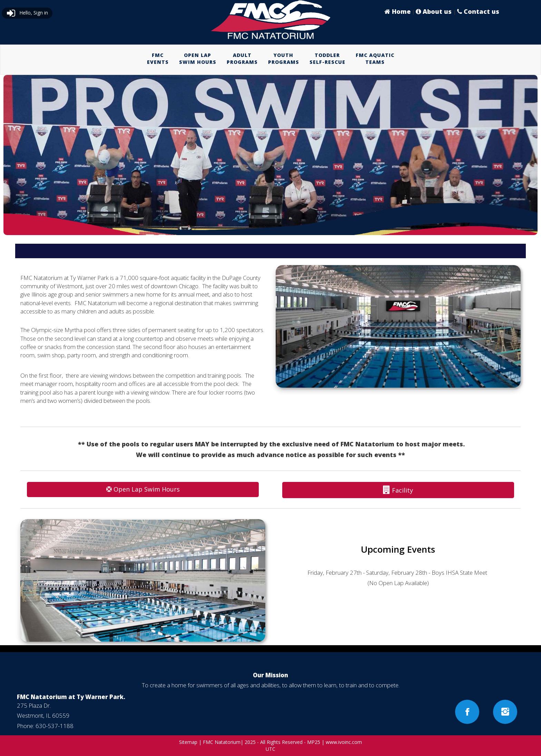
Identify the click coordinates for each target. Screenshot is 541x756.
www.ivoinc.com (344, 742)
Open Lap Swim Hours (143, 489)
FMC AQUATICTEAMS (375, 59)
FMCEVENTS (158, 59)
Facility (398, 490)
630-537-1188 (55, 726)
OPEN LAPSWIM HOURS (198, 59)
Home (397, 11)
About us (435, 11)
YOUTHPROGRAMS (284, 59)
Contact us (478, 11)
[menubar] (271, 59)
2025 (250, 742)
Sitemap (188, 742)
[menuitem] (158, 59)
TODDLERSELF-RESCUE (327, 59)
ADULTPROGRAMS (242, 59)
